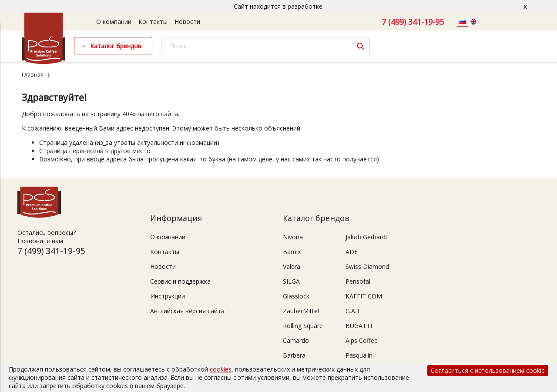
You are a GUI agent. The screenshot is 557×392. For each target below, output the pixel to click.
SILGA (291, 281)
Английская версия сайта (187, 311)
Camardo (296, 340)
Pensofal (358, 281)
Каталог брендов (116, 46)
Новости (187, 22)
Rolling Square (303, 326)
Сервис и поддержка (180, 281)
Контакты (153, 22)
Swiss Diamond (367, 266)
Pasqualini (360, 355)
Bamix (292, 252)
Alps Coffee (362, 340)
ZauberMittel (301, 311)
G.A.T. (354, 311)
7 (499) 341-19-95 (413, 22)
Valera (292, 266)
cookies (221, 369)
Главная (33, 75)
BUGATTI (359, 326)
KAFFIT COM (364, 296)
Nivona (293, 237)
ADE (352, 252)
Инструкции (168, 296)
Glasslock (296, 296)
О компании (114, 22)
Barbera (294, 355)
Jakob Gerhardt (367, 237)
